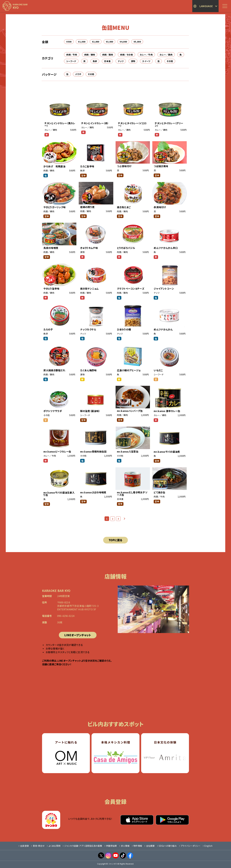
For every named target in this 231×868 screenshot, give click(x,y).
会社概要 (150, 846)
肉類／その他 (126, 55)
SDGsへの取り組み (167, 846)
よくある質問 (54, 846)
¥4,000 (123, 42)
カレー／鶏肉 (166, 55)
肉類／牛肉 (72, 55)
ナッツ (121, 61)
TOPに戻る (116, 540)
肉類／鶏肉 (108, 55)
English (208, 846)
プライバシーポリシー (190, 846)
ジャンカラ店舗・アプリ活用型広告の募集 (82, 846)
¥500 (69, 42)
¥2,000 (96, 42)
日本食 (107, 61)
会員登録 (24, 846)
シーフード (71, 61)
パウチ (78, 74)
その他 (170, 61)
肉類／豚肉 (90, 55)
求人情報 (124, 846)
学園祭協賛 (111, 846)
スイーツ (146, 61)
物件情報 (137, 846)
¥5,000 (137, 42)
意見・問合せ (38, 846)
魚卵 (95, 61)
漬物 (133, 61)
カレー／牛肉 (146, 55)
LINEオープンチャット (78, 635)
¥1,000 (82, 42)
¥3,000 (110, 42)
